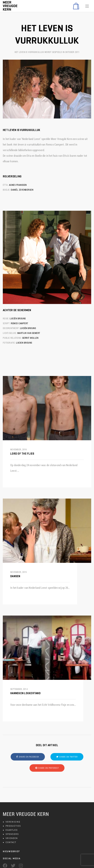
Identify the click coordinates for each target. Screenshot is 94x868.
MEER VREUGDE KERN (26, 814)
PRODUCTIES (13, 826)
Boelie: (7, 190)
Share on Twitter (68, 757)
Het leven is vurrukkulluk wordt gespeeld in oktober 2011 (47, 52)
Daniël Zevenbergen (22, 190)
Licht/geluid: (10, 333)
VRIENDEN (12, 838)
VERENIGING (13, 822)
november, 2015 (19, 572)
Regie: (6, 318)
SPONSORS (12, 834)
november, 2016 (19, 449)
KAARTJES (12, 830)
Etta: (6, 185)
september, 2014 (19, 689)
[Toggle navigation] (87, 6)
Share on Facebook (29, 757)
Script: (7, 323)
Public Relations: (12, 338)
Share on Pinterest (48, 768)
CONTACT (11, 842)
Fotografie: (9, 343)
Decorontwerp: (11, 328)
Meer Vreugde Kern (10, 6)
